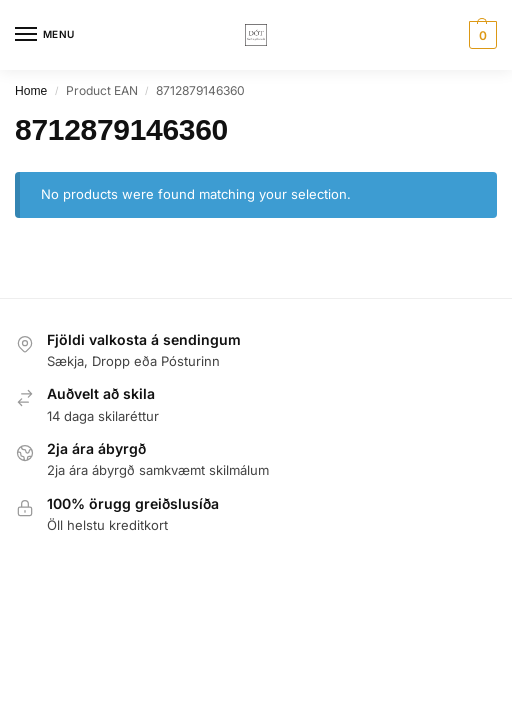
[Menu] (45, 35)
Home (31, 91)
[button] (480, 35)
